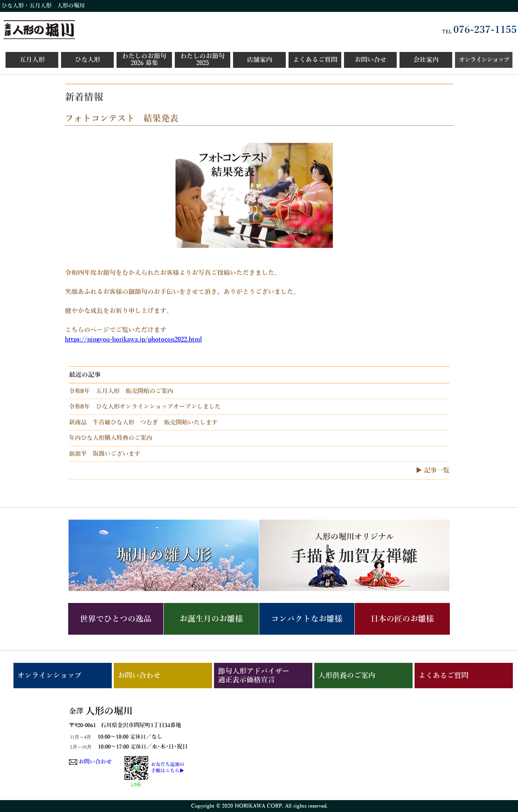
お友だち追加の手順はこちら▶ (168, 768)
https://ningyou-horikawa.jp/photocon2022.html (133, 340)
